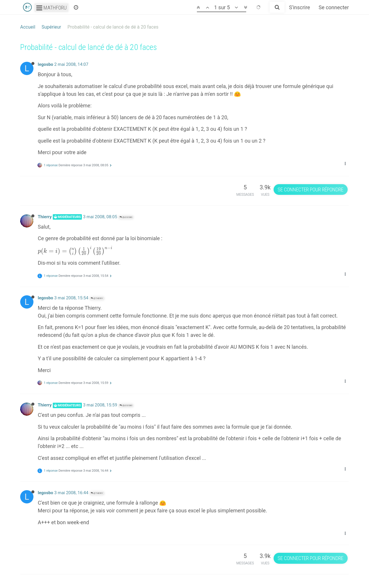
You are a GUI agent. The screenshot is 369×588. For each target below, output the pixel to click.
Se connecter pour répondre (310, 190)
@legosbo (126, 217)
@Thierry (97, 298)
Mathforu (51, 8)
